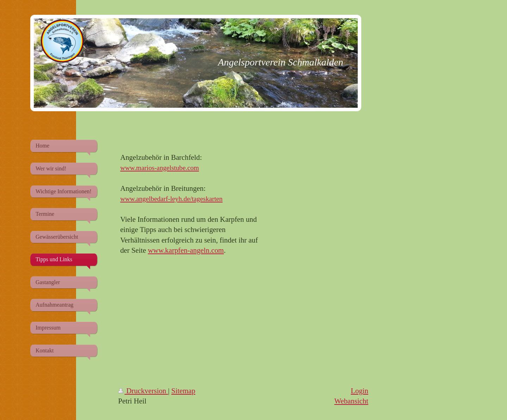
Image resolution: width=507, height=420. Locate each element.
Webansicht (351, 401)
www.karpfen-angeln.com (186, 250)
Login (359, 391)
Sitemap (183, 391)
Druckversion (143, 391)
